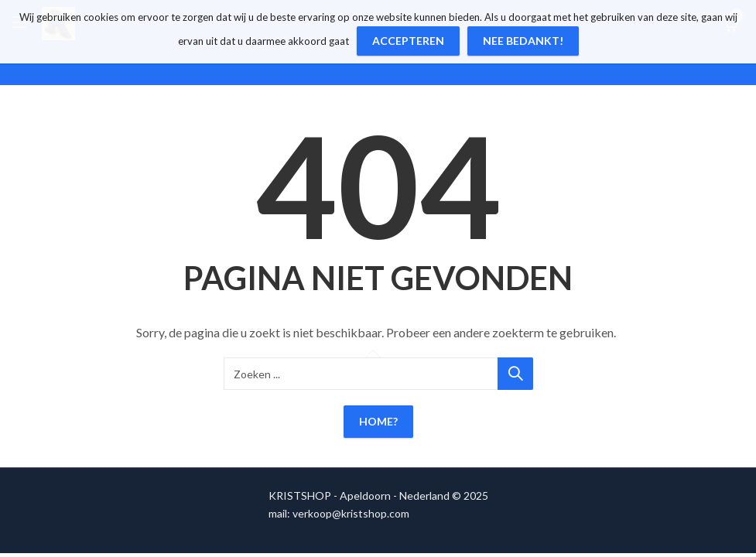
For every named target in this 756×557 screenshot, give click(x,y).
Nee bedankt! (523, 41)
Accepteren (408, 41)
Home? (378, 421)
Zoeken (515, 374)
